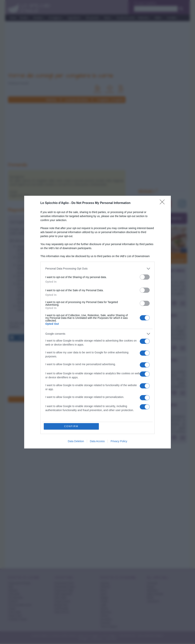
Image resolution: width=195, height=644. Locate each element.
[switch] (145, 277)
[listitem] (97, 269)
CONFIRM (71, 426)
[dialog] (97, 322)
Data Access (97, 441)
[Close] (163, 203)
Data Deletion (76, 441)
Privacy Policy (119, 441)
